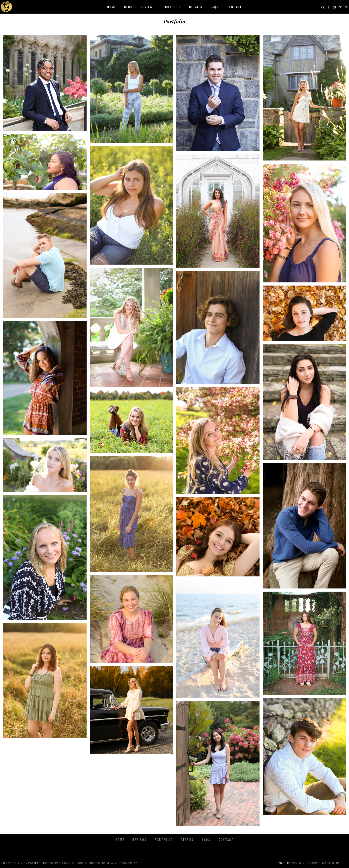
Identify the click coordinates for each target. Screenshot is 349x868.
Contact (234, 7)
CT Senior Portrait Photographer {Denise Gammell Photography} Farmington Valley (75, 863)
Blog (128, 7)
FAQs (215, 7)
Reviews (148, 7)
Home (112, 7)
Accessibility (331, 863)
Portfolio (172, 7)
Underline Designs (305, 863)
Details (196, 7)
